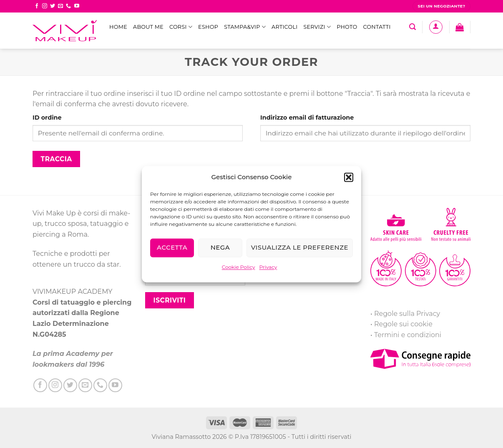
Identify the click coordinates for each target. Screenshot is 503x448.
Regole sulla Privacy (407, 314)
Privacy (268, 267)
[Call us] (68, 6)
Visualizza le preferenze (300, 247)
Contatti (377, 27)
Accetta (172, 247)
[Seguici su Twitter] (53, 6)
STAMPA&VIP (245, 27)
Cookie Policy (239, 267)
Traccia (57, 159)
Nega (220, 247)
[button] (349, 177)
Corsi (181, 27)
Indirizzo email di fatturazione (307, 118)
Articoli (284, 27)
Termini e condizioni (408, 335)
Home (118, 27)
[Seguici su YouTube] (77, 6)
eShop (208, 27)
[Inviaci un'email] (60, 6)
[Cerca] (412, 27)
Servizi (317, 27)
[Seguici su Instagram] (45, 6)
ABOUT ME (148, 27)
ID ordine (47, 118)
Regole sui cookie (403, 324)
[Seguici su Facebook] (37, 6)
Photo (347, 27)
